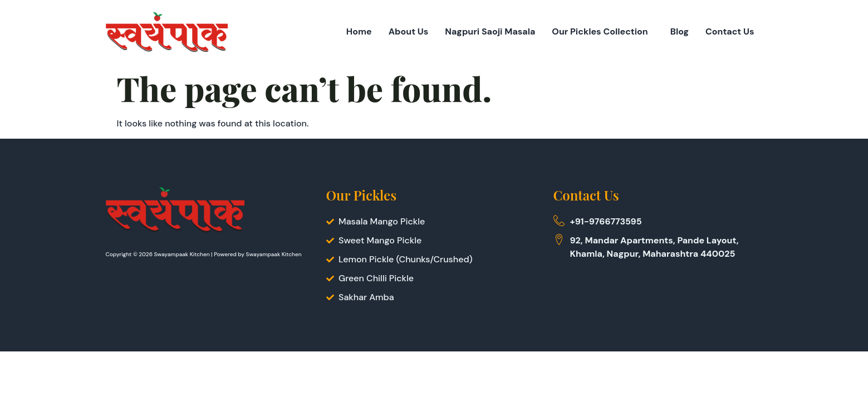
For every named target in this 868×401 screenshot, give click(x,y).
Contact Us (730, 31)
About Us (409, 31)
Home (359, 31)
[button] (602, 32)
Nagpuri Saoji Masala (490, 31)
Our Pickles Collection (600, 31)
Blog (680, 31)
